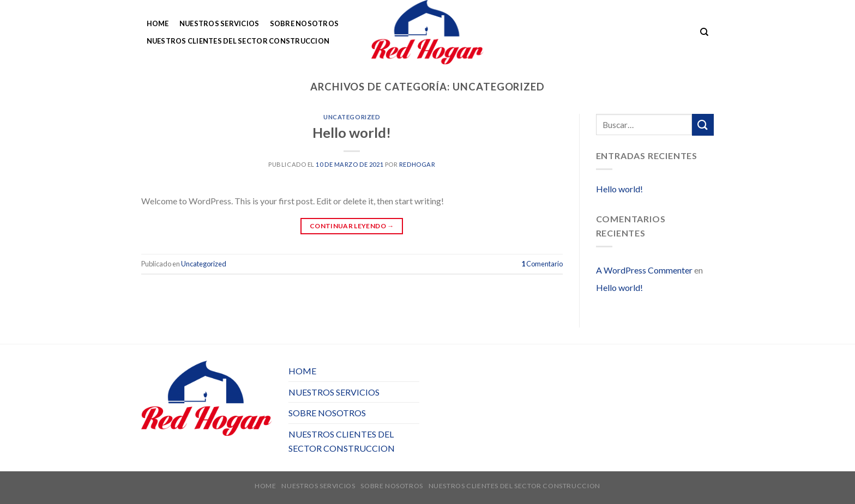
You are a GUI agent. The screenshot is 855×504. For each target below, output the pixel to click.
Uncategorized (352, 117)
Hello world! (352, 132)
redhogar (417, 164)
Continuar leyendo (352, 226)
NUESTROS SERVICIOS (219, 23)
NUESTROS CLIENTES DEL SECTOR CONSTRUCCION (238, 41)
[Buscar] (704, 32)
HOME (158, 23)
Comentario (542, 264)
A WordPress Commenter (644, 270)
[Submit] (703, 125)
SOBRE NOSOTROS (305, 23)
